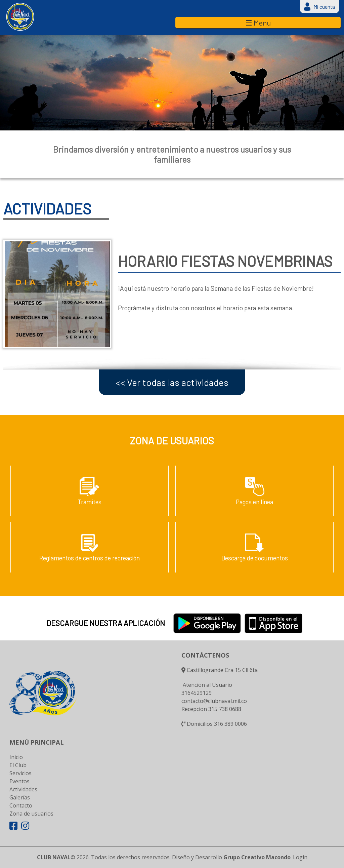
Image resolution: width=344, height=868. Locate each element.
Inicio (16, 757)
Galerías (20, 797)
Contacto (21, 805)
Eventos (19, 781)
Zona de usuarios (31, 814)
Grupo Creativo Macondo (257, 857)
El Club (18, 765)
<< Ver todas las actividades (172, 382)
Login (300, 857)
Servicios (20, 773)
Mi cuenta (324, 7)
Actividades (23, 789)
